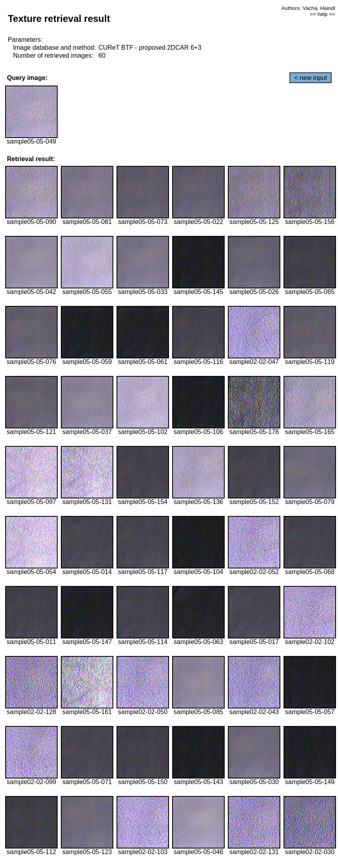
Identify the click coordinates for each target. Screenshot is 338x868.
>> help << (322, 14)
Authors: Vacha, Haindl (308, 8)
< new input (311, 78)
